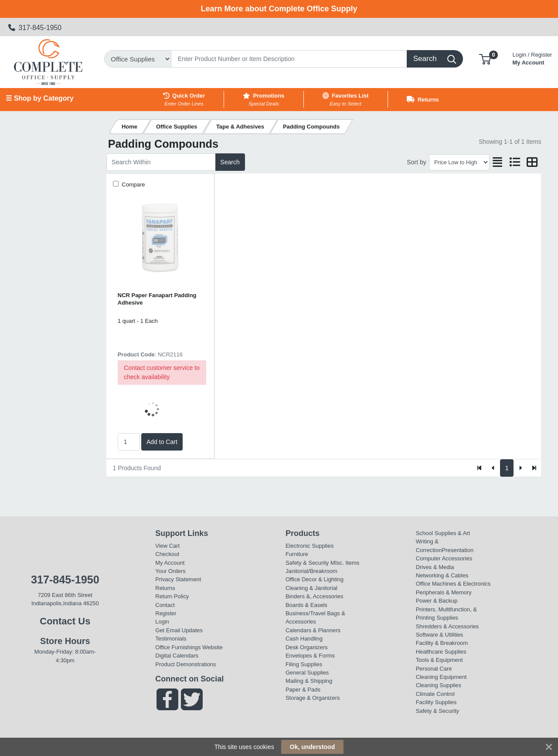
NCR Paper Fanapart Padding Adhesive (157, 299)
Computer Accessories (444, 558)
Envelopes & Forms (310, 656)
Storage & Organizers (313, 698)
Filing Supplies (304, 664)
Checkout (167, 554)
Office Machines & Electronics (453, 584)
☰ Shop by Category (39, 98)
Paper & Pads (303, 690)
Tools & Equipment (439, 660)
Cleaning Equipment (441, 677)
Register (166, 613)
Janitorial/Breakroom (311, 571)
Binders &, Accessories (314, 596)
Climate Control (435, 694)
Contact (165, 605)
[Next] (520, 468)
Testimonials (171, 639)
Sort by (416, 162)
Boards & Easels (306, 605)
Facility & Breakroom (442, 643)
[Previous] (493, 468)
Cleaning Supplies (439, 685)
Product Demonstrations (185, 664)
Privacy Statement (178, 579)
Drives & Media (435, 567)
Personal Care (434, 669)
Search (230, 162)
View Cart (167, 546)
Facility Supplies (436, 702)
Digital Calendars (177, 656)
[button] (485, 59)
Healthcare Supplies (441, 652)
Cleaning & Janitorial (311, 588)
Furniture (297, 554)
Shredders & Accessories (447, 626)
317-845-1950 (35, 28)
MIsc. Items (345, 563)
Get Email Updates (179, 630)
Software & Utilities (440, 635)
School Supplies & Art (443, 533)
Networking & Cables (442, 575)
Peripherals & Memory (444, 592)
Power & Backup (437, 601)
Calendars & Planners (313, 630)
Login (162, 622)
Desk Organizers (306, 647)
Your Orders (170, 571)
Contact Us (65, 621)
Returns (165, 588)
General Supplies (307, 673)
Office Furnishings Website (189, 647)
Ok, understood (312, 747)
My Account (532, 58)
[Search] (289, 59)
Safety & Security (307, 563)
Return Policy (172, 596)
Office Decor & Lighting (315, 579)
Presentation (458, 550)
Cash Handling (304, 639)
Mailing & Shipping (309, 681)
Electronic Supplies (310, 546)
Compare (133, 185)
